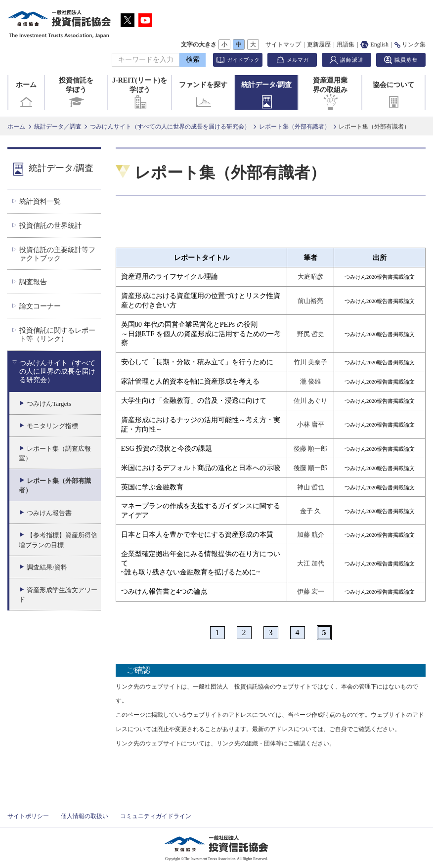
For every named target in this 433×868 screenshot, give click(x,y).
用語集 (346, 44)
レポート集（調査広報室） (55, 454)
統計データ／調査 (58, 127)
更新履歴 (319, 44)
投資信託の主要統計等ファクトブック (57, 254)
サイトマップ (283, 44)
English (374, 44)
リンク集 (410, 44)
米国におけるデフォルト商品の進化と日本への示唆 (201, 468)
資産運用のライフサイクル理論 (170, 276)
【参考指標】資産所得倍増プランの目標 (58, 540)
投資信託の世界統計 (50, 225)
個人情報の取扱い (85, 816)
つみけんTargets (49, 404)
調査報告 (33, 282)
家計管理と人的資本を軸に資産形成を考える (190, 381)
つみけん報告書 (49, 513)
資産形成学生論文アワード (58, 595)
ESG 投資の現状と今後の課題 (167, 448)
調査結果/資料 (47, 567)
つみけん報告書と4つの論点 (164, 591)
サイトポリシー (28, 816)
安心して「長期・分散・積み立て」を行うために (197, 362)
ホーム (26, 95)
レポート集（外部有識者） (295, 127)
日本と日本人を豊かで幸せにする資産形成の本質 (197, 534)
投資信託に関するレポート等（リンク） (57, 334)
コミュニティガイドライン (156, 816)
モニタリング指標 (52, 426)
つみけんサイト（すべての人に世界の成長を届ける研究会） (170, 127)
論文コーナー (40, 306)
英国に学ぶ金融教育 (152, 487)
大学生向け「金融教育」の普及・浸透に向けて (194, 400)
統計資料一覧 (40, 201)
